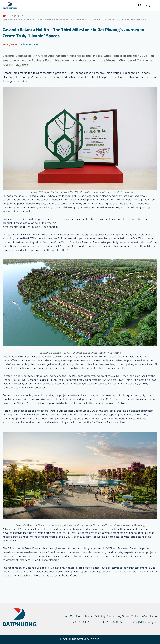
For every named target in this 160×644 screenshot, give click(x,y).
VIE (148, 6)
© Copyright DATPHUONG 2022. (80, 639)
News (15, 16)
